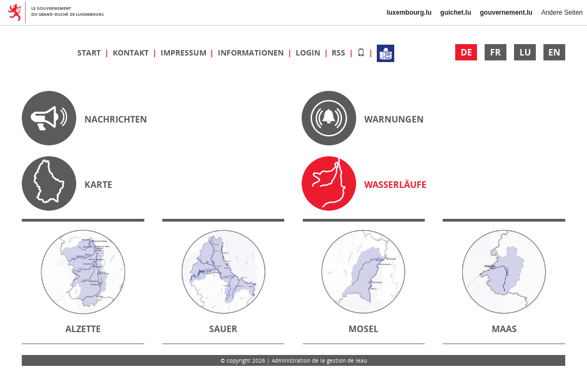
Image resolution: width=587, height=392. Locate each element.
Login (309, 53)
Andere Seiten (562, 13)
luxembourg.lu (409, 13)
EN (554, 52)
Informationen (252, 53)
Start (90, 53)
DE (466, 52)
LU (525, 52)
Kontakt (132, 53)
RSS (340, 53)
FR (496, 52)
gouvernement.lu (506, 13)
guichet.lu (456, 13)
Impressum (185, 53)
